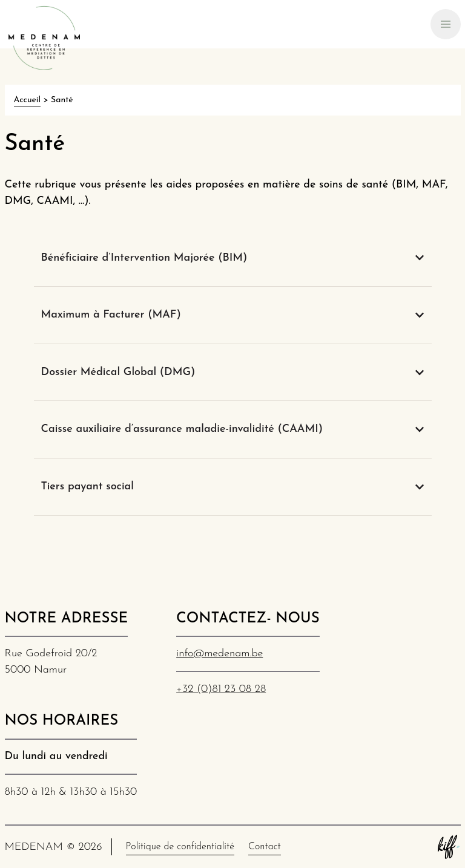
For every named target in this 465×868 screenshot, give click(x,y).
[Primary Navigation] (446, 24)
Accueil (27, 100)
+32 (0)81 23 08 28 (221, 689)
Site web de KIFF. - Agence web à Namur (449, 847)
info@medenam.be (219, 654)
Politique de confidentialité (180, 847)
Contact (265, 847)
